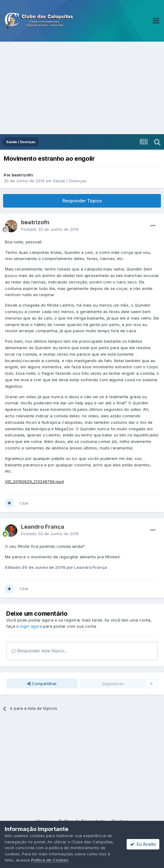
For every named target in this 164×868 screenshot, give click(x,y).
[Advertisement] (82, 88)
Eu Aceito (143, 844)
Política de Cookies (50, 860)
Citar (24, 503)
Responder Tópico (82, 201)
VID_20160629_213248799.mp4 (34, 482)
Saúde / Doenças (70, 181)
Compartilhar (42, 684)
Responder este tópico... (40, 651)
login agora (31, 626)
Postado (50, 229)
